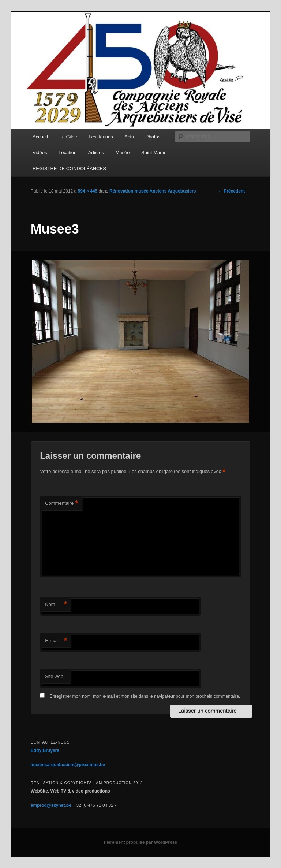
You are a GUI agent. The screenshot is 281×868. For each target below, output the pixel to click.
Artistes (96, 152)
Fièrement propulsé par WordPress (140, 842)
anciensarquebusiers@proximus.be (68, 765)
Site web (54, 676)
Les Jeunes (101, 137)
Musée (123, 152)
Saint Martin (154, 152)
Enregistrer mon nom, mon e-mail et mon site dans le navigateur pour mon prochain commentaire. (145, 696)
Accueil (40, 137)
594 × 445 (88, 191)
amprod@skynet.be (51, 805)
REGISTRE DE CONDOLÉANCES (69, 169)
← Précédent (231, 191)
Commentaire (62, 504)
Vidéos (40, 152)
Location (68, 152)
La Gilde (68, 137)
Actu (129, 137)
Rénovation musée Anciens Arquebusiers (153, 191)
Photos (153, 137)
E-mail (56, 641)
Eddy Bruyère (45, 750)
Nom (56, 605)
